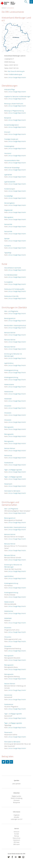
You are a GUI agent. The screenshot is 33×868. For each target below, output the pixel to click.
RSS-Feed (16, 842)
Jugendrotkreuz (9, 363)
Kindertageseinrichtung (11, 370)
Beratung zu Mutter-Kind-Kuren (14, 104)
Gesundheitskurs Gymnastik (13, 268)
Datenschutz (16, 838)
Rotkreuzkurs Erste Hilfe (11, 296)
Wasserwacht (8, 484)
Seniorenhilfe (8, 224)
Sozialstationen (9, 463)
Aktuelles (16, 817)
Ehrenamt (7, 132)
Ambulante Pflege (10, 89)
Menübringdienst (9, 203)
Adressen (16, 832)
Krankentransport (10, 189)
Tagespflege (8, 253)
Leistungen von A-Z (17, 819)
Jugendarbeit (8, 175)
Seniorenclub (8, 455)
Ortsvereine (8, 406)
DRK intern (16, 844)
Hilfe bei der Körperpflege (12, 168)
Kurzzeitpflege (8, 196)
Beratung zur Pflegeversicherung (14, 111)
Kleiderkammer (9, 392)
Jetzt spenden (17, 784)
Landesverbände (10, 8)
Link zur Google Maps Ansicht (17, 77)
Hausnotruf (8, 153)
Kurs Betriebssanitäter (11, 275)
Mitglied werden (16, 796)
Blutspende (8, 118)
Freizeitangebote (9, 146)
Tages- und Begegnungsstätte (13, 470)
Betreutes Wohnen (10, 333)
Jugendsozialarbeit (10, 182)
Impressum (17, 840)
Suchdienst (8, 246)
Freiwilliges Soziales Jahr (11, 139)
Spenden (7, 239)
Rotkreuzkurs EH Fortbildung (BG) (14, 289)
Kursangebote (8, 282)
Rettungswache (9, 427)
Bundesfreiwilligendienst (11, 125)
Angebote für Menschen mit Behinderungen (17, 96)
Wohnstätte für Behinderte (12, 491)
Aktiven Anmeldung (16, 798)
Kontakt (17, 834)
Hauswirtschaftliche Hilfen (12, 160)
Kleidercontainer (9, 384)
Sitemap (17, 836)
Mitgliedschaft (8, 210)
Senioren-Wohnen (10, 448)
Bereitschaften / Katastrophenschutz (15, 325)
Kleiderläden (8, 399)
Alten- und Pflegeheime (11, 311)
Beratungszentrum (10, 318)
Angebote (16, 815)
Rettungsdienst (9, 217)
